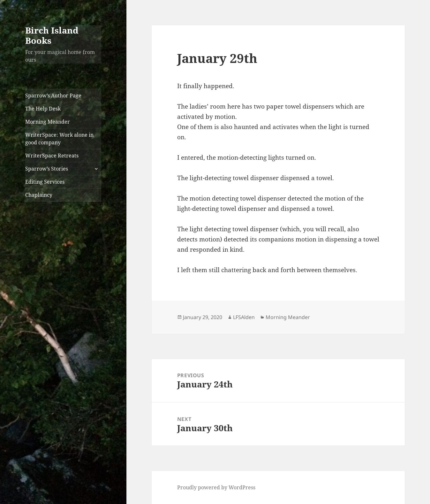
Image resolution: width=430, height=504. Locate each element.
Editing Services (45, 182)
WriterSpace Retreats (52, 156)
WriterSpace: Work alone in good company (59, 139)
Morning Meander (48, 122)
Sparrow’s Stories (47, 169)
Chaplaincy (39, 195)
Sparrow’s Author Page (53, 95)
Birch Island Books (52, 35)
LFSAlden (244, 317)
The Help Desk (43, 109)
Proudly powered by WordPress (216, 487)
